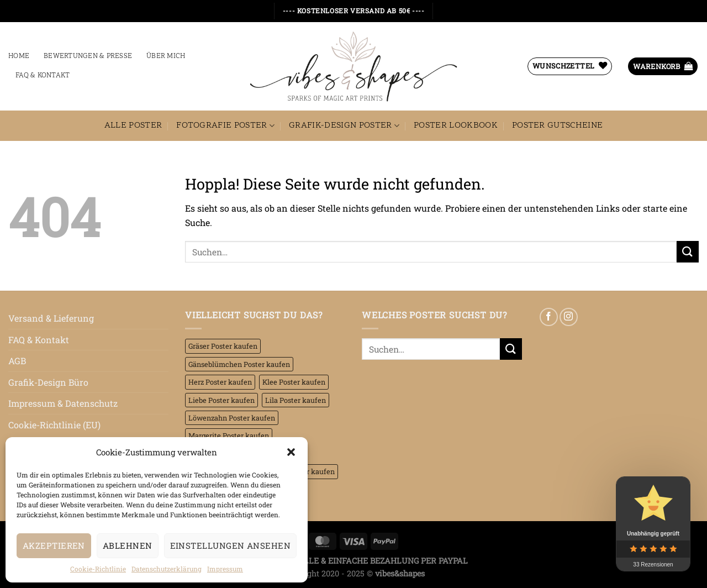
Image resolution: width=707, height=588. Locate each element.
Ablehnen (128, 545)
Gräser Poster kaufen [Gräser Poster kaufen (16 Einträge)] (223, 346)
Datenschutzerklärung (167, 569)
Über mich (166, 56)
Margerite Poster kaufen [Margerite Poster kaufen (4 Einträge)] (229, 435)
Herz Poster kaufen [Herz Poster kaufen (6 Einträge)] (220, 382)
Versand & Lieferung (51, 318)
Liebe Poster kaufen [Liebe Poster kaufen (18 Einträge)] (221, 400)
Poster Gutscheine (557, 125)
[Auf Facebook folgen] (549, 317)
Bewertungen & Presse (88, 56)
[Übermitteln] (688, 252)
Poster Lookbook (456, 125)
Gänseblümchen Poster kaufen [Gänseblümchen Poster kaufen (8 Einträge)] (239, 364)
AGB (17, 361)
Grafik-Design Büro (48, 382)
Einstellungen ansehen (230, 545)
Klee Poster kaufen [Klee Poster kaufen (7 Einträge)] (294, 382)
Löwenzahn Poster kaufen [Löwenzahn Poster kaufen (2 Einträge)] (232, 418)
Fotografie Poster (225, 125)
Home (19, 56)
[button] (291, 452)
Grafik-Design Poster (344, 125)
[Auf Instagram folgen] (569, 317)
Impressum (225, 569)
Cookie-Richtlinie (98, 569)
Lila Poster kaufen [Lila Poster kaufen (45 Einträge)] (296, 400)
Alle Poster (133, 125)
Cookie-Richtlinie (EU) (54, 425)
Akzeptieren (54, 545)
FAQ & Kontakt (43, 76)
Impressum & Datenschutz (63, 403)
